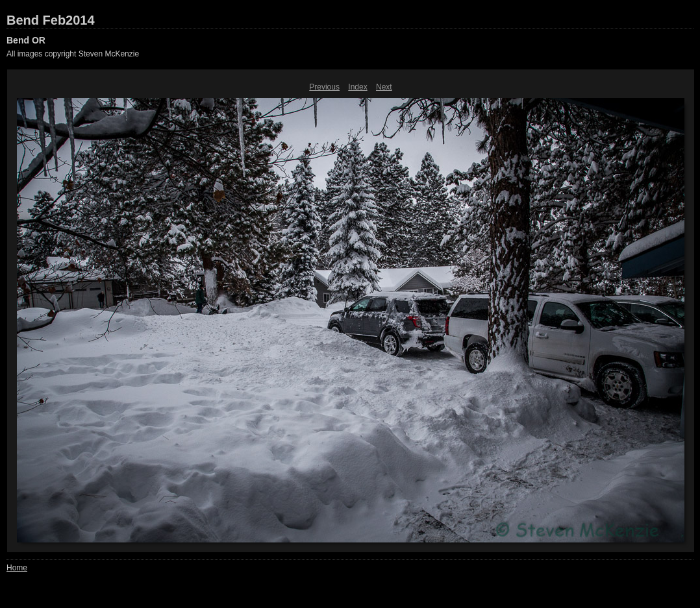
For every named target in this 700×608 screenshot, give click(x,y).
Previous (324, 87)
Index (357, 87)
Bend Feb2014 (51, 20)
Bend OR (26, 40)
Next (384, 87)
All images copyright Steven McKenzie (73, 54)
